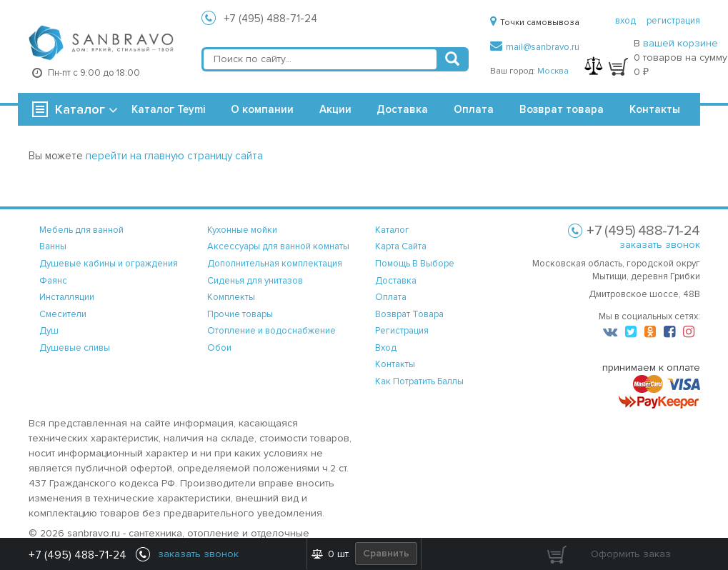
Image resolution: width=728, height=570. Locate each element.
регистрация (673, 21)
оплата (391, 297)
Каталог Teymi (168, 109)
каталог (392, 230)
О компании (262, 109)
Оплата (474, 109)
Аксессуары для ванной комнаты (278, 246)
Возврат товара (562, 109)
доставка (396, 281)
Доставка (402, 109)
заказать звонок (660, 245)
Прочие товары (240, 314)
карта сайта (401, 246)
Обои (219, 348)
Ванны (53, 246)
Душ (49, 331)
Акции (335, 109)
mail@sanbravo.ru (535, 47)
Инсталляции (67, 297)
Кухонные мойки (242, 230)
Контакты (655, 109)
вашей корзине (680, 43)
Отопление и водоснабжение (271, 331)
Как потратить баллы (419, 381)
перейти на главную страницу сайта (174, 156)
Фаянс (53, 281)
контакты (395, 364)
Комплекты (231, 297)
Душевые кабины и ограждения (109, 264)
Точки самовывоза (535, 22)
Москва (553, 71)
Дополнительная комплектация (275, 264)
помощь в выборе (415, 264)
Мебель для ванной (81, 230)
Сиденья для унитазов (255, 281)
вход (625, 21)
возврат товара (409, 314)
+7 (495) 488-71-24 (271, 19)
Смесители (63, 314)
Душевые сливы (75, 348)
